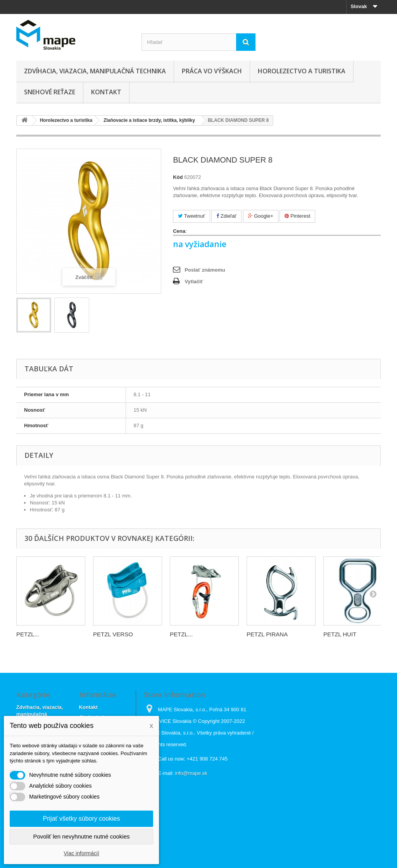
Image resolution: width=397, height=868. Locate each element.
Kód (178, 177)
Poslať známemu (205, 270)
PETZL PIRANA (267, 634)
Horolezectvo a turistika (302, 71)
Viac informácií (81, 853)
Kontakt (106, 92)
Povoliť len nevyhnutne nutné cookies (81, 836)
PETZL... (28, 634)
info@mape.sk (191, 773)
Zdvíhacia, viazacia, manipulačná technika (95, 71)
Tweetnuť (191, 216)
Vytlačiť (194, 282)
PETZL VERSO (113, 634)
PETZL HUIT (340, 634)
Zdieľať (226, 216)
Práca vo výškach (212, 71)
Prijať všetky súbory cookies (82, 819)
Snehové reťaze (50, 92)
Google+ (261, 216)
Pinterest (297, 216)
